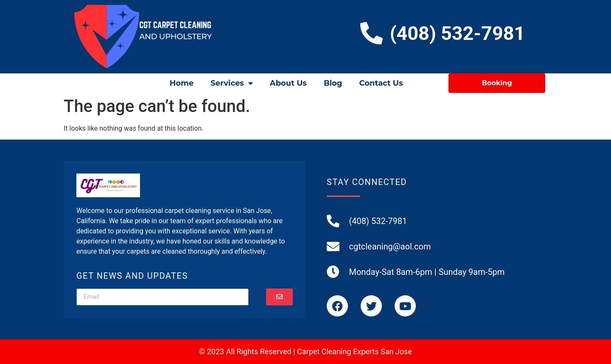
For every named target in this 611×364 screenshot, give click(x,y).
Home (182, 83)
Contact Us (381, 83)
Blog (333, 83)
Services (231, 83)
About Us (288, 83)
